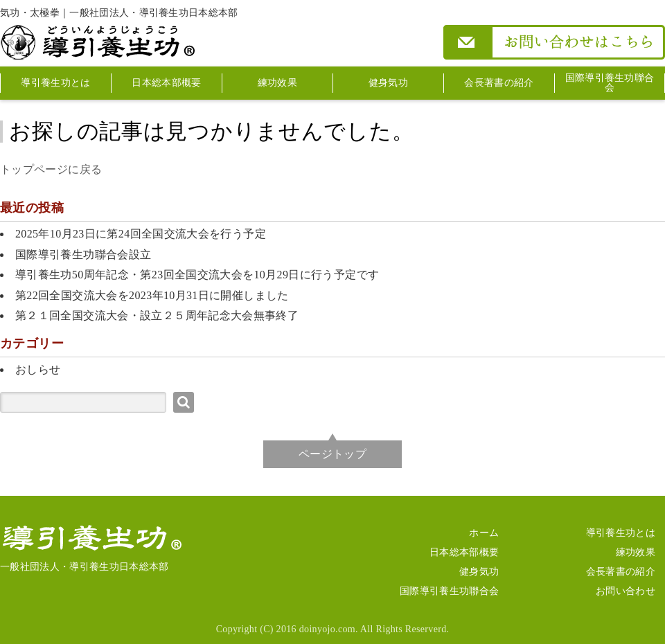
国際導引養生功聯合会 (610, 83)
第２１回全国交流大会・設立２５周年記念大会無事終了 (157, 315)
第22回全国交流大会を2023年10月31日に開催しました (152, 295)
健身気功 (388, 83)
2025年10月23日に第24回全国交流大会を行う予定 (141, 234)
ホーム (484, 533)
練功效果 (277, 83)
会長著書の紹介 (499, 83)
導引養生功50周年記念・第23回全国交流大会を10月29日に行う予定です (197, 275)
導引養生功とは (55, 83)
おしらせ (38, 369)
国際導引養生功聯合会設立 (83, 254)
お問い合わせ (626, 591)
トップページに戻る (51, 169)
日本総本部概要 (166, 83)
